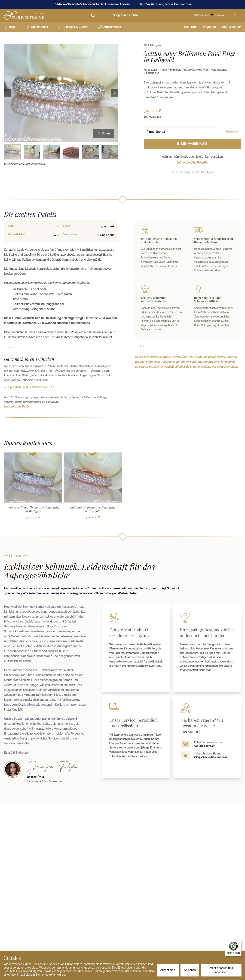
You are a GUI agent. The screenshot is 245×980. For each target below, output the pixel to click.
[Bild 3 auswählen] (51, 152)
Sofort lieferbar (231, 27)
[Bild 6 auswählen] (110, 152)
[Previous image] (8, 93)
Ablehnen (190, 970)
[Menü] (239, 942)
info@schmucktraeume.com (175, 4)
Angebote (209, 27)
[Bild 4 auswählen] (71, 152)
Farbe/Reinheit (17, 235)
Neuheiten (191, 27)
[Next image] (115, 93)
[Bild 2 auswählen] (32, 152)
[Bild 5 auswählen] (91, 152)
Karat (11, 226)
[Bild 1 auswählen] (12, 152)
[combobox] (183, 132)
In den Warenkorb (192, 144)
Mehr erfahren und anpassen (221, 970)
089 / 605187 (146, 4)
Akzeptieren (168, 970)
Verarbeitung (71, 235)
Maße (66, 226)
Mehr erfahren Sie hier (17, 406)
